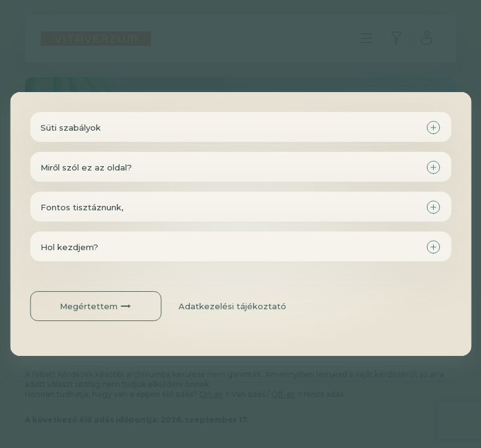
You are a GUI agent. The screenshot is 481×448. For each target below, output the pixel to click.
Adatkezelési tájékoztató (232, 306)
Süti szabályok (71, 128)
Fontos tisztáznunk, (82, 207)
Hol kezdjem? (69, 247)
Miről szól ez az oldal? (86, 167)
